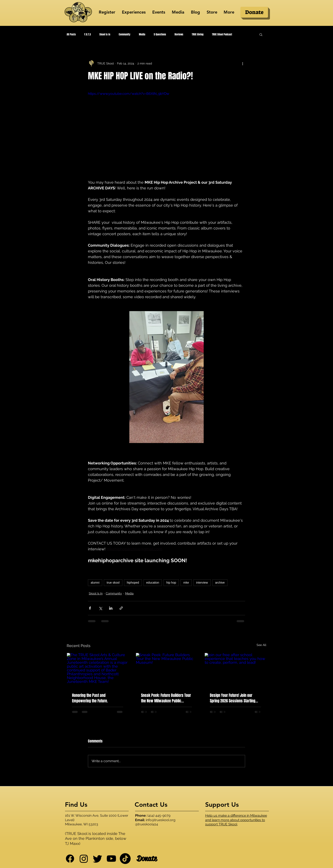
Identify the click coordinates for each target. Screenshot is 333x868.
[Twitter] (98, 859)
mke (186, 583)
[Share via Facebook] (90, 608)
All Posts (71, 34)
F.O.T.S (88, 34)
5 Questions (160, 34)
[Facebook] (70, 859)
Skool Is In (105, 34)
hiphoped (133, 583)
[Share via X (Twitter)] (100, 608)
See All (261, 645)
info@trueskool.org (161, 820)
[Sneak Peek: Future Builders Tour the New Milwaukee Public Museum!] (167, 670)
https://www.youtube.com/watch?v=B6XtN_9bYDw (129, 94)
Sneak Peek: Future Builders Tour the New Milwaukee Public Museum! (166, 698)
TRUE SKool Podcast (222, 34)
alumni (95, 583)
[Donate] (254, 12)
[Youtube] (111, 859)
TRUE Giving (198, 34)
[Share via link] (121, 608)
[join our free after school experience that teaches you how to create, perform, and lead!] (235, 670)
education (153, 583)
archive (220, 583)
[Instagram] (84, 859)
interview (202, 583)
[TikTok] (125, 859)
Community (125, 34)
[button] (261, 34)
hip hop (171, 583)
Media (142, 34)
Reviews (179, 34)
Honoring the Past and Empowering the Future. (90, 698)
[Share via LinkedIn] (111, 608)
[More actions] (243, 63)
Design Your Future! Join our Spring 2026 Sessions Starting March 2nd (233, 698)
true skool (113, 583)
